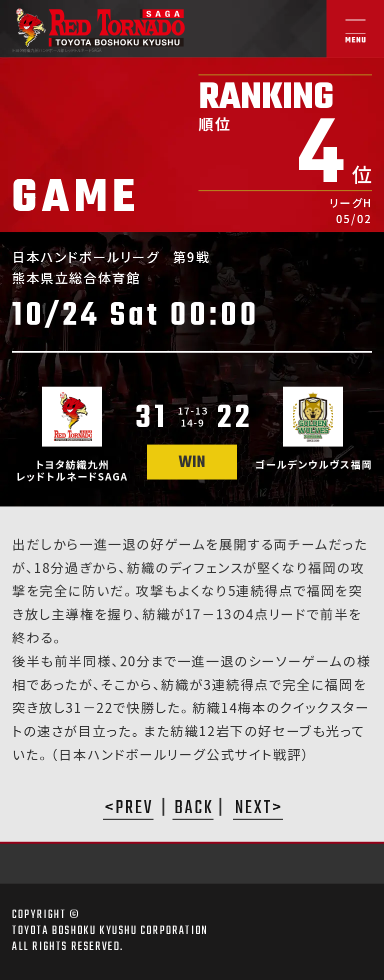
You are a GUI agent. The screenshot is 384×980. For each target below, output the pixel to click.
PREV (134, 809)
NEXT (254, 809)
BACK (194, 809)
